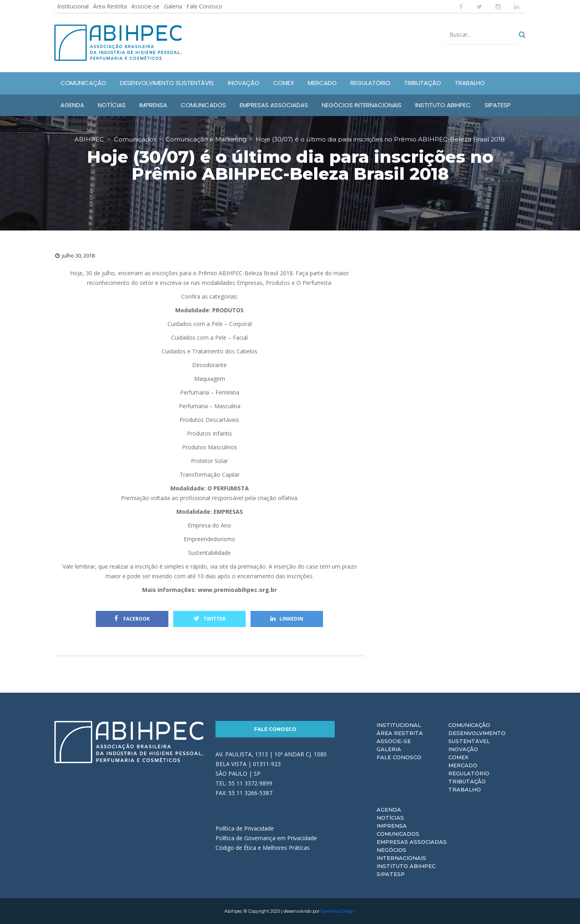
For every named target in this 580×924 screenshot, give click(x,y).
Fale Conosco (204, 6)
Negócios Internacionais (401, 854)
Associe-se (145, 6)
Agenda (389, 810)
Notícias (390, 818)
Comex (458, 757)
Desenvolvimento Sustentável (477, 737)
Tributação (467, 781)
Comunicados (398, 834)
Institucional (73, 6)
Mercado (463, 765)
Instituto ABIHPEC (406, 866)
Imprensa (392, 826)
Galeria (173, 6)
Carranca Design (338, 911)
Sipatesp (391, 874)
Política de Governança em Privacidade (266, 838)
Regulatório (469, 773)
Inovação (463, 749)
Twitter (210, 619)
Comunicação (469, 725)
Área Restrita (110, 6)
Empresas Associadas (412, 842)
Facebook (132, 619)
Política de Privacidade (245, 828)
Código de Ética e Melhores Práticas (263, 848)
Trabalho (465, 789)
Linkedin (287, 619)
